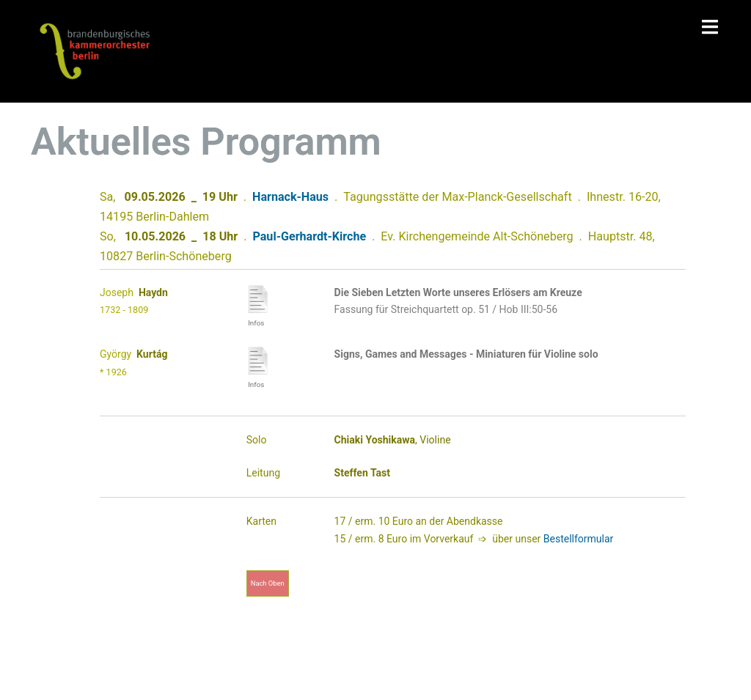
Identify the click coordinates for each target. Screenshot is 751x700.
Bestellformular (579, 539)
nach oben (268, 583)
